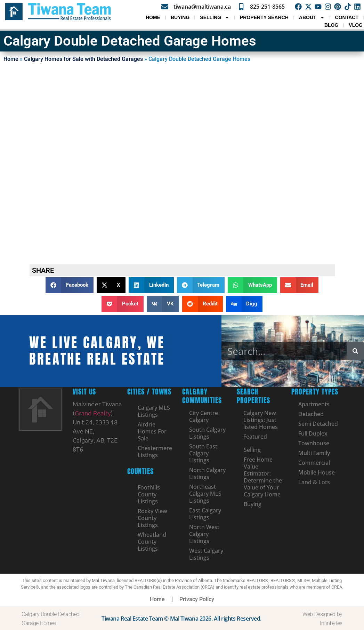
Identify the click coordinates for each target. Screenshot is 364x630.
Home (153, 17)
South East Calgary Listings (203, 453)
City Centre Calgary (204, 416)
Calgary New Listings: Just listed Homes (261, 420)
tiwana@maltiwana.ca (203, 6)
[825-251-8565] (242, 7)
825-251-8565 (268, 7)
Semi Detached (318, 424)
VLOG (356, 25)
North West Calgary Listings (204, 534)
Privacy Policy (197, 599)
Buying (180, 17)
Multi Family (314, 453)
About (312, 17)
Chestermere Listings (155, 452)
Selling (215, 17)
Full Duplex (313, 433)
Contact (347, 17)
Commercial (314, 463)
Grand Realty (93, 413)
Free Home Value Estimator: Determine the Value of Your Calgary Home (263, 477)
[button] (70, 285)
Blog (331, 25)
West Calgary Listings (206, 554)
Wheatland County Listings (152, 542)
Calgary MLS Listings (154, 411)
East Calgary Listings (205, 514)
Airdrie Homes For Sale (152, 431)
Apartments (314, 404)
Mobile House (317, 472)
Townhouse (314, 443)
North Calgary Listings (207, 473)
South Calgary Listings (207, 433)
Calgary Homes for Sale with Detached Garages (83, 59)
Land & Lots (314, 482)
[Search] (355, 351)
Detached (311, 414)
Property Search (264, 17)
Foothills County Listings (149, 494)
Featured (256, 437)
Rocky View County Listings (152, 518)
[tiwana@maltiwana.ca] (165, 7)
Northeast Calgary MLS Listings (205, 494)
